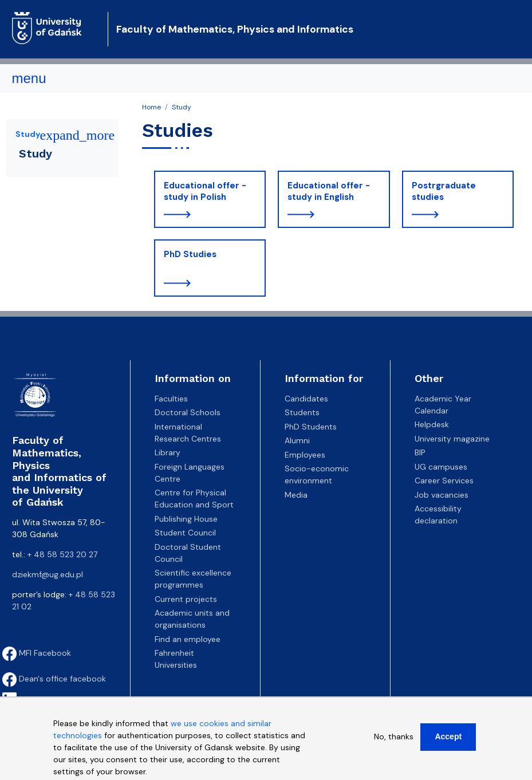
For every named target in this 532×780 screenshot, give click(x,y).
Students (302, 412)
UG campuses (441, 467)
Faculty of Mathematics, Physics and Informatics (235, 29)
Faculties (171, 399)
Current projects (186, 599)
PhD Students (311, 427)
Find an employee (188, 639)
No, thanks (394, 743)
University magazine (452, 439)
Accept (448, 743)
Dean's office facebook (54, 679)
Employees (305, 455)
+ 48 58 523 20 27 (62, 554)
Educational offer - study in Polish (205, 191)
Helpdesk (432, 424)
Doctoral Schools (188, 412)
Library (168, 452)
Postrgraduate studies (444, 191)
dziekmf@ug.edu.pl (48, 574)
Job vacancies (442, 495)
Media (296, 495)
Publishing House (186, 519)
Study (182, 107)
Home (151, 107)
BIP (420, 452)
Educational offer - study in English (329, 191)
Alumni (297, 440)
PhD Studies (190, 254)
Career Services (444, 480)
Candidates (306, 399)
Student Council (185, 533)
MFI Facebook (37, 653)
